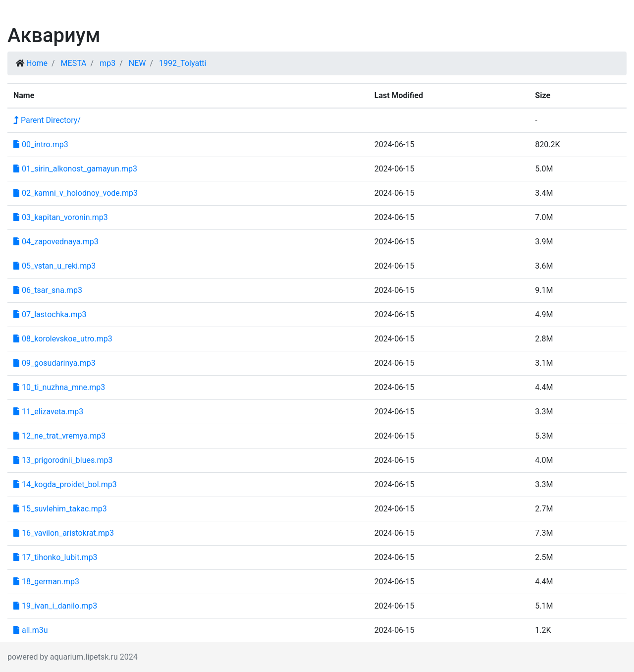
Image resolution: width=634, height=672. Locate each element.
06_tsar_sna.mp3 (48, 290)
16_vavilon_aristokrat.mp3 (64, 533)
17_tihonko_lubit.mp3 (55, 557)
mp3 (107, 63)
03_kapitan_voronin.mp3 (61, 217)
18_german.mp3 (46, 582)
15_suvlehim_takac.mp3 (60, 509)
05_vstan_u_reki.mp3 (54, 266)
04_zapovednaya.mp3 (56, 242)
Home (37, 63)
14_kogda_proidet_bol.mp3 (65, 484)
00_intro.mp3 (41, 144)
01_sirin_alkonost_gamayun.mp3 (75, 169)
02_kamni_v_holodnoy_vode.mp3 (76, 193)
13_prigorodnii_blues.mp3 (63, 460)
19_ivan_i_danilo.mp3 (55, 606)
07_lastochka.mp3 (50, 314)
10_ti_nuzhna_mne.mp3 (59, 387)
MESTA (74, 63)
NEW (137, 63)
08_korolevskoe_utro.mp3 (63, 339)
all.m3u (31, 630)
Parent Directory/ (47, 120)
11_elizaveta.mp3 (48, 412)
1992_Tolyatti (183, 63)
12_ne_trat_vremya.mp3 (59, 436)
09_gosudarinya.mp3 (54, 363)
